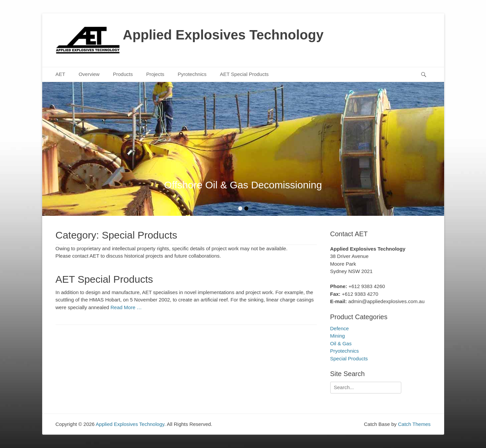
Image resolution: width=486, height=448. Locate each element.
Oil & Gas (341, 343)
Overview (89, 74)
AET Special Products (244, 74)
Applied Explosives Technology (223, 35)
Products (123, 74)
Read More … (126, 307)
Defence (340, 328)
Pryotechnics (345, 351)
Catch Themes (414, 424)
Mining (338, 336)
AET (60, 74)
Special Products (349, 359)
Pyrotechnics (192, 74)
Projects (155, 74)
